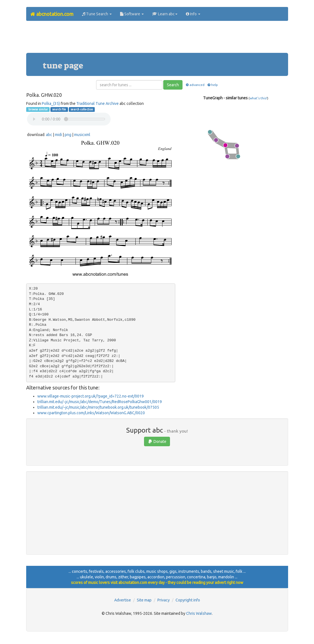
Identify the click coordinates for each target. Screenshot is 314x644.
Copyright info (188, 600)
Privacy (164, 600)
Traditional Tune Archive (98, 103)
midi (58, 135)
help (212, 85)
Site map (144, 600)
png (68, 135)
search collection (82, 109)
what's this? (258, 98)
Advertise (123, 600)
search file (59, 109)
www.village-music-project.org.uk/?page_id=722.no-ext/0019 (91, 396)
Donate (157, 441)
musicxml (82, 135)
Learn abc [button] (165, 14)
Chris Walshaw (199, 613)
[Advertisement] (157, 39)
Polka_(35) (51, 103)
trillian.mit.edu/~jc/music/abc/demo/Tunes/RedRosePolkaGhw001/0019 (100, 402)
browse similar (38, 109)
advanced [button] (195, 85)
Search (173, 85)
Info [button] (193, 14)
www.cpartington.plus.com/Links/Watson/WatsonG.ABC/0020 (91, 413)
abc (49, 135)
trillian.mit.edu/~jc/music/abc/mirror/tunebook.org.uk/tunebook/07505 (98, 407)
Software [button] (132, 14)
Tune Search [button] (97, 14)
